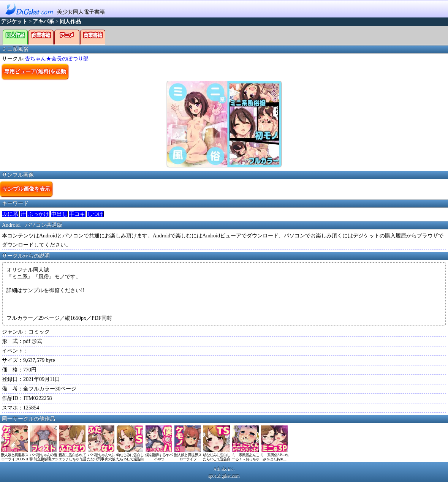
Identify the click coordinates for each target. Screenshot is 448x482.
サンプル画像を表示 (26, 189)
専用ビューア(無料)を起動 (35, 71)
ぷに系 (10, 214)
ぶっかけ (38, 214)
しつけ (95, 214)
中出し (59, 214)
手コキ (77, 214)
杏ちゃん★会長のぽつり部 (57, 59)
